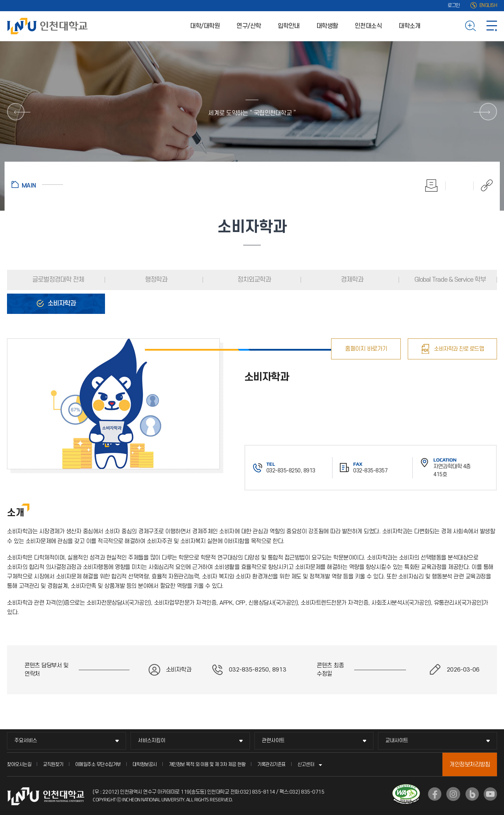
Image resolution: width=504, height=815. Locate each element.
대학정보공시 (145, 764)
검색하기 (471, 26)
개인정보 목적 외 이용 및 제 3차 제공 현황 (207, 764)
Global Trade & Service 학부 (449, 280)
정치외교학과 (253, 280)
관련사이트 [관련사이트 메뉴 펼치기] (273, 741)
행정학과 (155, 280)
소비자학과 (61, 304)
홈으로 (37, 184)
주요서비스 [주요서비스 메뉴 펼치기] (26, 741)
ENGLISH (488, 5)
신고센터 (306, 764)
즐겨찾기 (460, 185)
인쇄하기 (432, 185)
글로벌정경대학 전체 (57, 280)
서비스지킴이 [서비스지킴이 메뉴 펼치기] (152, 741)
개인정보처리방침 (470, 765)
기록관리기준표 (271, 764)
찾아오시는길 (19, 764)
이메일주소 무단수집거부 (98, 764)
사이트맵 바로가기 (492, 26)
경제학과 (351, 280)
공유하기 (483, 185)
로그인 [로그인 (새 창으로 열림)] (454, 5)
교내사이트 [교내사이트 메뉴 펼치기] (397, 741)
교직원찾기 (53, 764)
